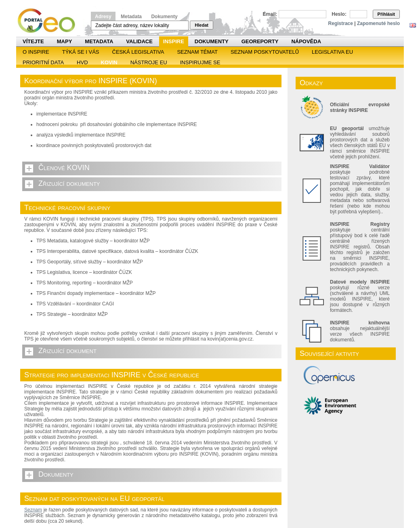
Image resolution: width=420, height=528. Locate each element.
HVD (82, 62)
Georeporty (260, 41)
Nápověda (306, 41)
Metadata (131, 17)
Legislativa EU (332, 52)
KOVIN (109, 62)
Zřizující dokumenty (69, 183)
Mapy (65, 41)
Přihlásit (386, 14)
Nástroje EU (149, 62)
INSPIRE (174, 41)
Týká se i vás (81, 52)
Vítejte (33, 41)
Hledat (202, 25)
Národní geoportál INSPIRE (49, 21)
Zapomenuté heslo (378, 23)
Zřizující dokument (67, 351)
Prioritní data (43, 62)
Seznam (33, 510)
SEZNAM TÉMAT (197, 52)
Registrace (341, 23)
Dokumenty (164, 17)
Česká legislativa (138, 52)
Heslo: (339, 14)
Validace (139, 41)
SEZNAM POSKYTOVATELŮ (265, 52)
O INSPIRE (36, 52)
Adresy (103, 17)
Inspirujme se (200, 62)
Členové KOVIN (64, 168)
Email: (270, 14)
